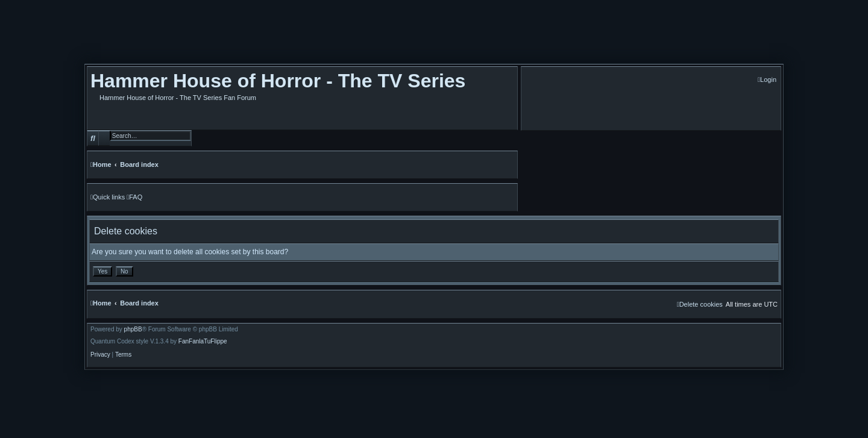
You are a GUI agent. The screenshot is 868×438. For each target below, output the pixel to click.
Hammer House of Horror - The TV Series (278, 81)
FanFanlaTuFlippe (203, 342)
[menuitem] (767, 80)
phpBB (133, 330)
